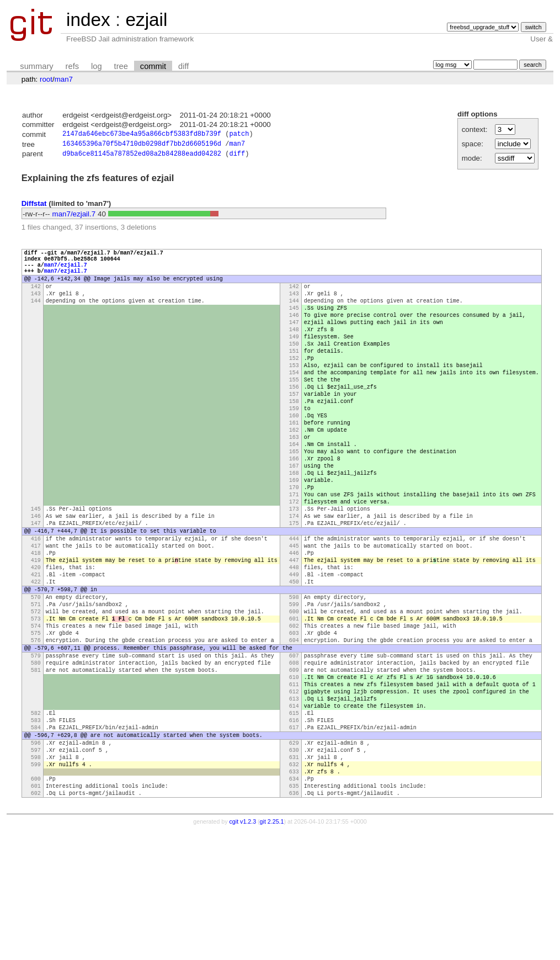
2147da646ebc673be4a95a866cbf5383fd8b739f (142, 135)
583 (36, 832)
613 (294, 805)
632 (294, 886)
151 (294, 378)
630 (294, 868)
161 (294, 466)
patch (239, 135)
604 (294, 734)
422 (36, 662)
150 (294, 369)
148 (294, 352)
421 (36, 653)
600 (294, 698)
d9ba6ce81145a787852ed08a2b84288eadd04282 (142, 157)
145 (294, 325)
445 (294, 618)
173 (294, 572)
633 (294, 895)
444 (294, 609)
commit (153, 66)
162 (294, 475)
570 (36, 681)
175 (294, 590)
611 (294, 788)
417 (36, 618)
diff (183, 66)
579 (36, 752)
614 (294, 814)
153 (294, 396)
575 (36, 725)
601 (294, 707)
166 (294, 511)
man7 (64, 79)
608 (294, 761)
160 (294, 458)
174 (294, 581)
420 (36, 644)
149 (294, 360)
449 (294, 653)
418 (36, 627)
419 (36, 635)
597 (36, 868)
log (97, 66)
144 (36, 316)
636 (294, 921)
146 (294, 334)
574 (36, 716)
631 (294, 877)
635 (294, 913)
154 (294, 405)
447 (294, 635)
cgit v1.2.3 (243, 950)
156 (294, 422)
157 (294, 431)
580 (36, 761)
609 (294, 770)
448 (294, 644)
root (46, 79)
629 (294, 860)
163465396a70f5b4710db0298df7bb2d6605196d (142, 145)
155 (294, 413)
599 (294, 689)
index (88, 20)
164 (294, 493)
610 (294, 779)
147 (294, 343)
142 (36, 299)
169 (294, 537)
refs (72, 66)
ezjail (146, 20)
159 (294, 449)
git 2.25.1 (272, 950)
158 (294, 440)
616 (294, 832)
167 (294, 519)
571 (36, 689)
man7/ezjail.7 (74, 217)
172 (294, 564)
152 (294, 387)
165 (294, 502)
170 (294, 546)
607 (294, 752)
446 (294, 627)
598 (294, 681)
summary (36, 66)
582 (36, 823)
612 (294, 797)
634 (294, 904)
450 (294, 662)
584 (36, 841)
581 (36, 770)
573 (36, 707)
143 (36, 307)
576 (36, 734)
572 (36, 698)
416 (36, 609)
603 (294, 725)
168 (294, 528)
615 (294, 823)
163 (294, 484)
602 (294, 716)
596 (36, 860)
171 (294, 555)
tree (121, 66)
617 (294, 841)
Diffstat (34, 206)
